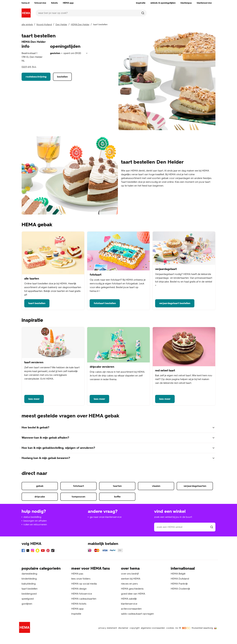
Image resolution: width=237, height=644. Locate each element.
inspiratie (76, 614)
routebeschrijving (36, 77)
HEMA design (79, 589)
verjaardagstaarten (195, 486)
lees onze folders (81, 579)
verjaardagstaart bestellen (175, 303)
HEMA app (77, 609)
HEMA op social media (84, 584)
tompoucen (78, 497)
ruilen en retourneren (35, 524)
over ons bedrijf (130, 574)
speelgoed (28, 599)
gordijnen (27, 604)
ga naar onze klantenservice (106, 517)
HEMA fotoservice (82, 594)
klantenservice (129, 604)
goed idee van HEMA (133, 594)
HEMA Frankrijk (179, 584)
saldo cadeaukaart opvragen (137, 614)
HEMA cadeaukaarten (84, 599)
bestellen (62, 77)
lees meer (34, 399)
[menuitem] (25, 3)
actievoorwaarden (131, 609)
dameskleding (29, 574)
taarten (117, 486)
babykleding (29, 584)
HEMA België (178, 574)
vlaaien (156, 486)
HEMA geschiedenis (132, 589)
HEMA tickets (79, 604)
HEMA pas (77, 574)
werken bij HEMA (131, 579)
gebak (40, 486)
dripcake (40, 497)
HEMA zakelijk (129, 599)
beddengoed (29, 594)
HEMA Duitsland (180, 579)
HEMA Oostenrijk (180, 589)
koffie (117, 497)
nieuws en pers (129, 584)
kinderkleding (29, 579)
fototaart (79, 486)
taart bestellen (37, 303)
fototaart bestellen (105, 303)
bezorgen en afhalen (35, 521)
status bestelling (32, 517)
